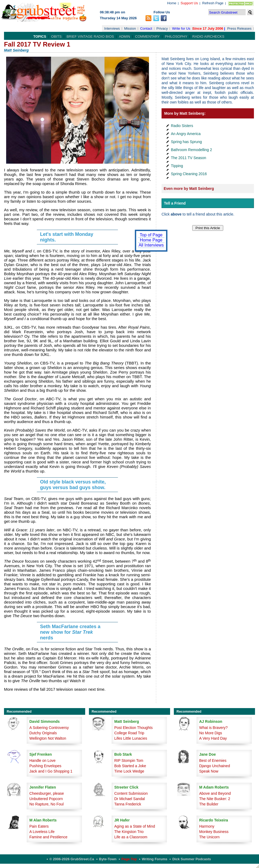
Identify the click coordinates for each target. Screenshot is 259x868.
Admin (124, 37)
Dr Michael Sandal (129, 799)
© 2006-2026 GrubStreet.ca (72, 859)
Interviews (112, 28)
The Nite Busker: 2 (215, 799)
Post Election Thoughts (134, 728)
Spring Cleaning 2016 (189, 174)
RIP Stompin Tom (129, 761)
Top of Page (151, 235)
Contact (146, 28)
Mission (130, 28)
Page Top (129, 859)
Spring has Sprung (186, 142)
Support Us (189, 3)
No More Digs (211, 733)
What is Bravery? (213, 728)
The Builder (209, 804)
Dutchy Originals (43, 733)
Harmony (207, 826)
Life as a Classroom (131, 837)
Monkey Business (214, 832)
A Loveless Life (42, 832)
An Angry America (186, 134)
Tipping (177, 166)
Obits (56, 37)
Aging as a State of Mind (135, 826)
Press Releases (239, 28)
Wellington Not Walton (48, 738)
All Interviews (151, 245)
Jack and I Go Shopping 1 (51, 771)
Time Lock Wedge (129, 771)
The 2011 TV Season (189, 158)
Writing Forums (155, 859)
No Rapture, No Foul (46, 804)
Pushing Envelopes (45, 766)
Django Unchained (215, 766)
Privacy (162, 28)
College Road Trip (129, 733)
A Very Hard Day (213, 738)
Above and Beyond (215, 793)
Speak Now (209, 771)
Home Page (151, 240)
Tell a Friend (175, 203)
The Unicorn (209, 837)
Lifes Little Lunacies (131, 738)
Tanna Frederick (128, 804)
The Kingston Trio (129, 832)
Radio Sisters (182, 126)
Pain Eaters (39, 826)
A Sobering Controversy (49, 728)
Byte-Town (108, 859)
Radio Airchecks (208, 37)
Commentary (148, 37)
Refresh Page (213, 3)
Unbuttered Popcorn (46, 799)
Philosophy (176, 37)
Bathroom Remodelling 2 (191, 150)
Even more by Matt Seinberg (189, 189)
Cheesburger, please (47, 793)
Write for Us (181, 28)
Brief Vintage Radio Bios (90, 37)
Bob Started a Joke (130, 766)
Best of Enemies (213, 761)
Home (172, 3)
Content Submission (131, 793)
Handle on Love (42, 761)
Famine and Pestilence (48, 837)
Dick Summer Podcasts (192, 859)
